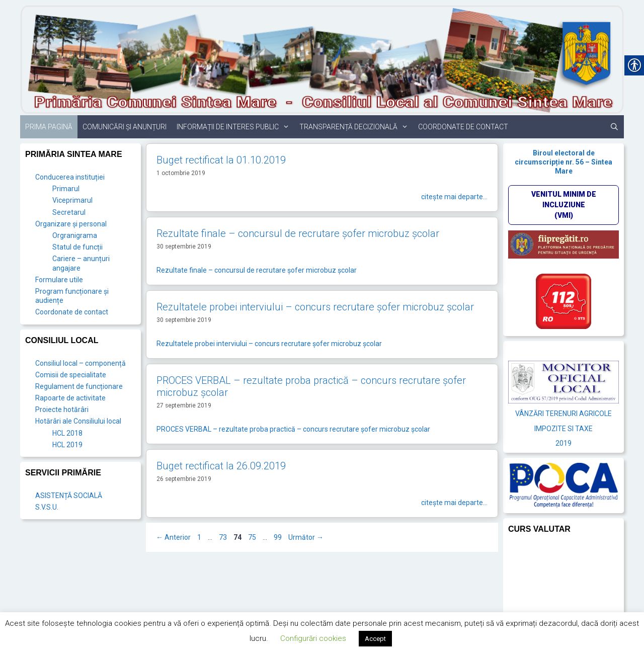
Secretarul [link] (69, 212)
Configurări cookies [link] (313, 638)
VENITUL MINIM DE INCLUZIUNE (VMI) (564, 205)
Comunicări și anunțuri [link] (125, 127)
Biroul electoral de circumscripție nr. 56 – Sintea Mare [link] (563, 162)
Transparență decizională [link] (356, 127)
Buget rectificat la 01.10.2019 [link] (221, 160)
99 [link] (279, 537)
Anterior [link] (173, 537)
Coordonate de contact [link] (463, 127)
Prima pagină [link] (49, 127)
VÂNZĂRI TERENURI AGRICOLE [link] (563, 414)
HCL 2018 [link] (67, 433)
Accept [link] (375, 639)
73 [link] (224, 537)
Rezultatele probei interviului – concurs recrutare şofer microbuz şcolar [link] (315, 307)
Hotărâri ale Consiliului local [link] (78, 421)
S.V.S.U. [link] (47, 507)
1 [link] (200, 537)
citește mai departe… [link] (454, 197)
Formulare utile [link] (59, 280)
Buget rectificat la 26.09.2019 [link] (221, 466)
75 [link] (253, 537)
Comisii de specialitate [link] (71, 375)
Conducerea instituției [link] (70, 177)
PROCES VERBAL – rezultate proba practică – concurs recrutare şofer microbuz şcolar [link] (293, 429)
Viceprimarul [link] (72, 200)
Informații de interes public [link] (235, 127)
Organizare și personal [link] (71, 224)
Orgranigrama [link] (75, 235)
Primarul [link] (66, 189)
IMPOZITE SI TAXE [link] (563, 429)
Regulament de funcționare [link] (79, 386)
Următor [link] (306, 537)
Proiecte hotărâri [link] (62, 410)
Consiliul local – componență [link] (80, 363)
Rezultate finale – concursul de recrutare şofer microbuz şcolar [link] (298, 233)
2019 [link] (563, 443)
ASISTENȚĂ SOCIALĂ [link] (69, 496)
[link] (322, 59)
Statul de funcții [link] (77, 247)
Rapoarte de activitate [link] (70, 398)
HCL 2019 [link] (67, 445)
